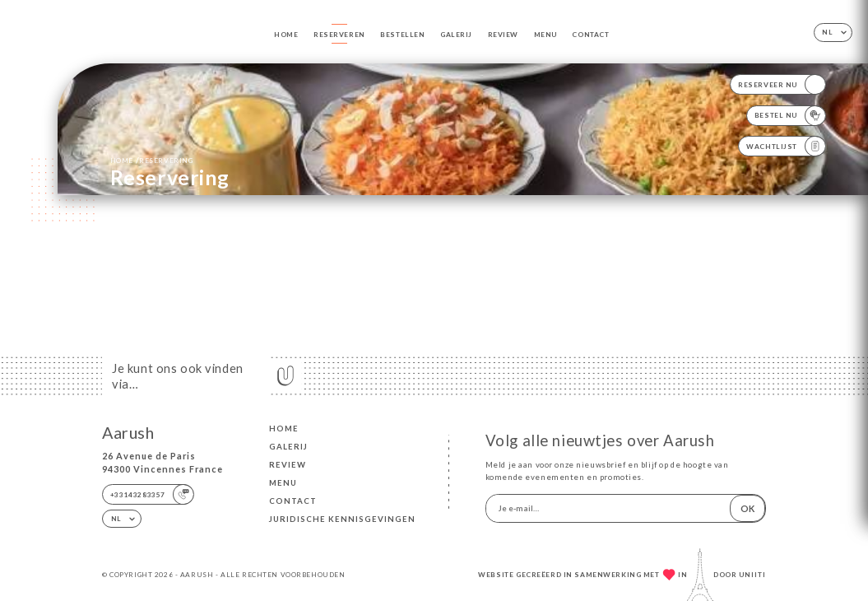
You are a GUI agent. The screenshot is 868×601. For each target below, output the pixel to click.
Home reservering (152, 160)
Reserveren (339, 35)
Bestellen (402, 35)
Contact (590, 35)
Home (286, 35)
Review (503, 35)
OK (747, 508)
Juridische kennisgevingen (342, 519)
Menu (545, 35)
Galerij (456, 35)
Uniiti (752, 575)
